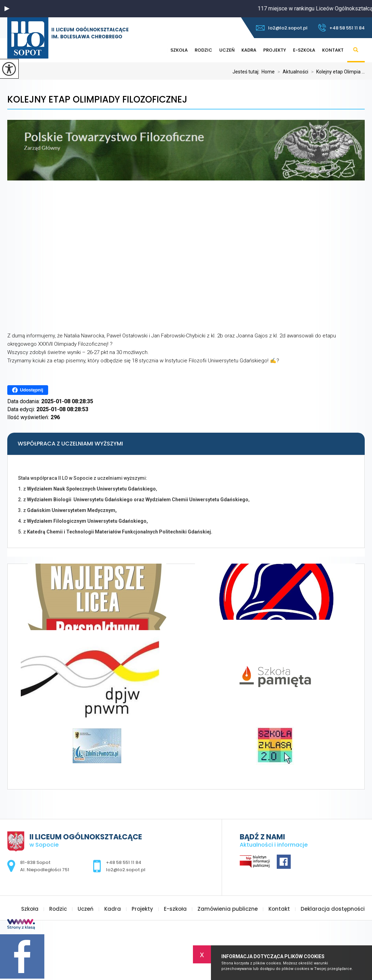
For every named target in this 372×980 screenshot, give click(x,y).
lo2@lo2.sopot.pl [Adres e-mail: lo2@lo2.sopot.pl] (126, 870)
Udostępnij (28, 390)
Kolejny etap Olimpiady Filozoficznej (97, 100)
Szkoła (179, 50)
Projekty (275, 50)
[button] (7, 9)
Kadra (249, 50)
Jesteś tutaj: (247, 72)
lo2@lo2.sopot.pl (282, 28)
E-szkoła (304, 50)
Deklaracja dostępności (333, 909)
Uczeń (227, 50)
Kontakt (333, 50)
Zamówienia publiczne (228, 909)
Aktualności (291, 72)
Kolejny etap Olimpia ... (336, 72)
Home (268, 72)
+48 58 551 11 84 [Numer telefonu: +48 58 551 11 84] (124, 862)
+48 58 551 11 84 (341, 28)
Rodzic (203, 50)
